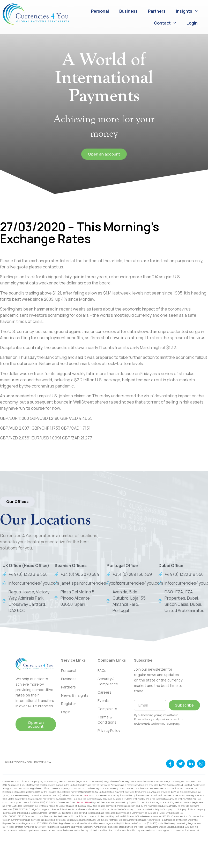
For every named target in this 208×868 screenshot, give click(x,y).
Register (69, 704)
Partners (157, 11)
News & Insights (75, 695)
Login (192, 23)
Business (128, 11)
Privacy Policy (109, 730)
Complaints (107, 709)
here (86, 795)
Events (103, 700)
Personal (100, 11)
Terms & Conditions (107, 720)
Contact (165, 23)
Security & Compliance (108, 681)
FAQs (102, 671)
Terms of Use (84, 802)
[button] (17, 502)
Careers (105, 692)
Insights (187, 11)
